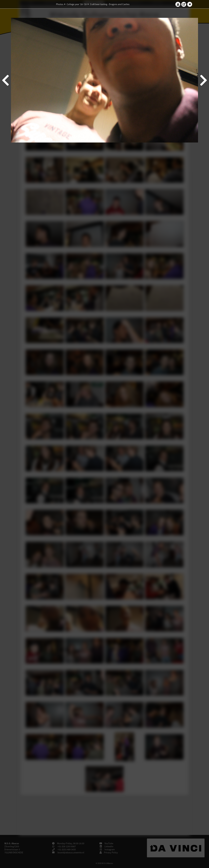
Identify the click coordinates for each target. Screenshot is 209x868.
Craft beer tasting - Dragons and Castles (110, 4)
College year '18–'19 (77, 4)
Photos (60, 4)
